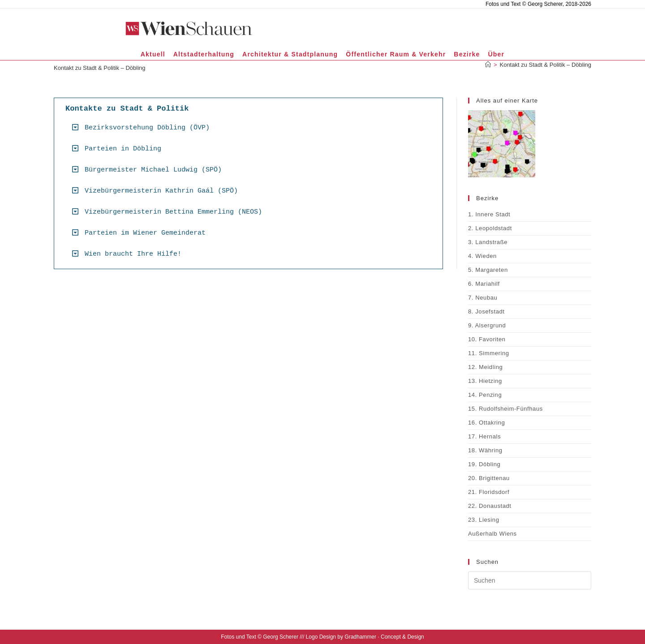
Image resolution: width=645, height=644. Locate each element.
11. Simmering (489, 353)
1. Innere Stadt (489, 214)
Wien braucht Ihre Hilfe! (133, 254)
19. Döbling (484, 464)
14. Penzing (485, 395)
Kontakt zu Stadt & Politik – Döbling (545, 65)
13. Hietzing (485, 381)
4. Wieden (482, 256)
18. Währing (485, 450)
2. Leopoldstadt (490, 228)
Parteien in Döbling (123, 149)
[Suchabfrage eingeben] (530, 580)
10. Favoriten (487, 339)
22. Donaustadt (490, 506)
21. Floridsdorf (489, 492)
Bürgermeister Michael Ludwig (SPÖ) (153, 170)
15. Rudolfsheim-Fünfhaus (505, 409)
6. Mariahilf (484, 284)
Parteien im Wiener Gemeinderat (145, 233)
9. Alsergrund (487, 325)
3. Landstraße (488, 242)
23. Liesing (484, 520)
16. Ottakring (486, 423)
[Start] (488, 65)
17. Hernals (484, 436)
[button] (252, 127)
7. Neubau (483, 298)
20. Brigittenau (489, 478)
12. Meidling (485, 367)
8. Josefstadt (486, 311)
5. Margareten (488, 270)
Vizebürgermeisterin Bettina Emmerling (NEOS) (173, 212)
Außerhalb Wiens (492, 534)
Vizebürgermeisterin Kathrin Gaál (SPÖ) (161, 191)
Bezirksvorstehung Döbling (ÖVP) (147, 128)
